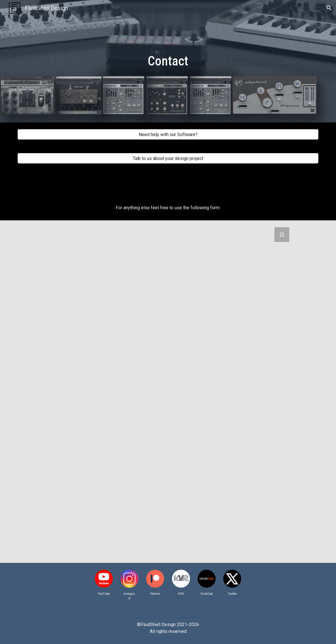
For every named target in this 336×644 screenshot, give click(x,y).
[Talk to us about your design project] (168, 158)
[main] (168, 61)
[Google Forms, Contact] (181, 392)
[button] (329, 8)
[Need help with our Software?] (168, 135)
